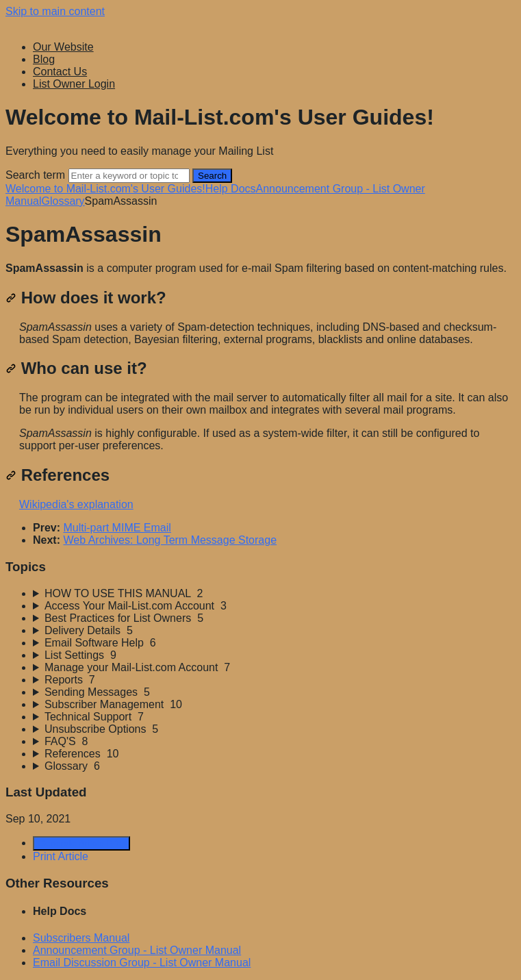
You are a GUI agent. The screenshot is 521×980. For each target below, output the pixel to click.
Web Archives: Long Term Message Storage (170, 540)
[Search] (129, 176)
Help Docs (231, 189)
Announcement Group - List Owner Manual (137, 950)
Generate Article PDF (81, 843)
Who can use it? (76, 368)
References (58, 475)
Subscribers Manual (81, 938)
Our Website (63, 47)
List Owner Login (74, 84)
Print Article (61, 856)
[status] (260, 268)
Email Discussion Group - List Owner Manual (142, 963)
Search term (35, 175)
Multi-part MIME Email (117, 528)
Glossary (63, 201)
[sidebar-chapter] (274, 594)
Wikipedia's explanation (76, 504)
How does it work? (86, 298)
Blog (44, 59)
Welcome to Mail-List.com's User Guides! (105, 189)
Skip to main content (55, 11)
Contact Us (60, 72)
